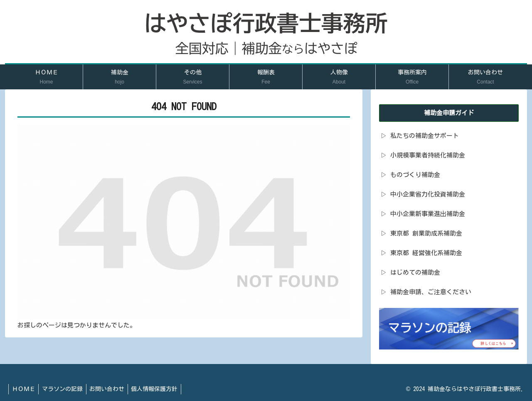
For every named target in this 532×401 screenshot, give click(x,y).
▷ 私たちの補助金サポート (420, 136)
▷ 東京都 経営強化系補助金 (421, 253)
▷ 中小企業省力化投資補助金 (423, 194)
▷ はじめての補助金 (410, 272)
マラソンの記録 (65, 389)
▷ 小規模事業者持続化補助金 (423, 155)
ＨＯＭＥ (25, 389)
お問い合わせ (112, 389)
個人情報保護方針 (161, 389)
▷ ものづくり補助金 (410, 175)
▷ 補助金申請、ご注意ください (426, 292)
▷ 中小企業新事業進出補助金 (423, 214)
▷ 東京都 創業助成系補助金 (421, 233)
